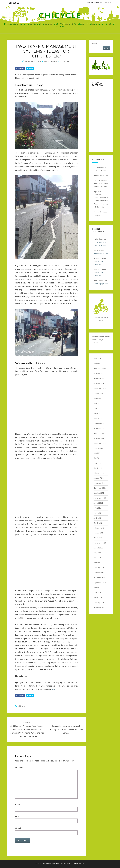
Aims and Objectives (94, 3)
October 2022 (99, 438)
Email (18, 816)
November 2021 (100, 488)
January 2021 (99, 533)
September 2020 (100, 543)
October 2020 (99, 538)
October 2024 (99, 373)
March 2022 (98, 468)
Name (18, 804)
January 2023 (99, 423)
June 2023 (97, 403)
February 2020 (99, 568)
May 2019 (97, 588)
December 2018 (99, 608)
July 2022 (97, 453)
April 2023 (97, 408)
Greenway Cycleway (101, 175)
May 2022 (97, 458)
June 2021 (97, 513)
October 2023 (99, 383)
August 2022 (98, 448)
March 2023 (98, 413)
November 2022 (100, 433)
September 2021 (100, 498)
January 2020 (99, 573)
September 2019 (100, 583)
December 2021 (99, 483)
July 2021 (97, 508)
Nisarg (82, 863)
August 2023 (98, 393)
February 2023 (99, 418)
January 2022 (99, 478)
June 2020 (97, 558)
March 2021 (98, 523)
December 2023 (99, 378)
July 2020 (97, 553)
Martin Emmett (50, 61)
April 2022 (97, 463)
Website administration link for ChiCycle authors (101, 340)
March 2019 (98, 598)
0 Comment (65, 61)
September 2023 (100, 388)
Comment (20, 767)
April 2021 (97, 518)
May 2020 (97, 563)
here (53, 689)
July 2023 (97, 398)
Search (95, 44)
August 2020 (98, 548)
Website (19, 828)
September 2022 (100, 443)
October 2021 (99, 493)
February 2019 (99, 603)
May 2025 (97, 363)
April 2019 (97, 593)
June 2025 (97, 359)
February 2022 (99, 473)
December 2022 (99, 428)
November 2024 (100, 368)
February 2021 (99, 528)
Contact (108, 3)
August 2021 (98, 503)
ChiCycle (14, 3)
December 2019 (99, 578)
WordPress (66, 863)
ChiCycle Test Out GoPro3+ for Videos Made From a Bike (101, 183)
